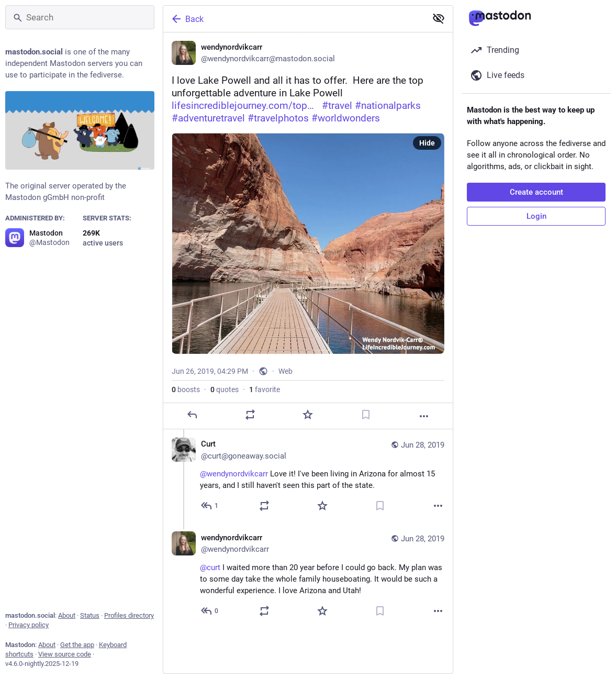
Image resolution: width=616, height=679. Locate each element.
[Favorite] (308, 415)
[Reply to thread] (210, 506)
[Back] (294, 19)
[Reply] (192, 415)
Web (285, 371)
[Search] (80, 17)
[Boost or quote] (250, 415)
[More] (424, 416)
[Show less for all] (439, 18)
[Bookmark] (366, 415)
